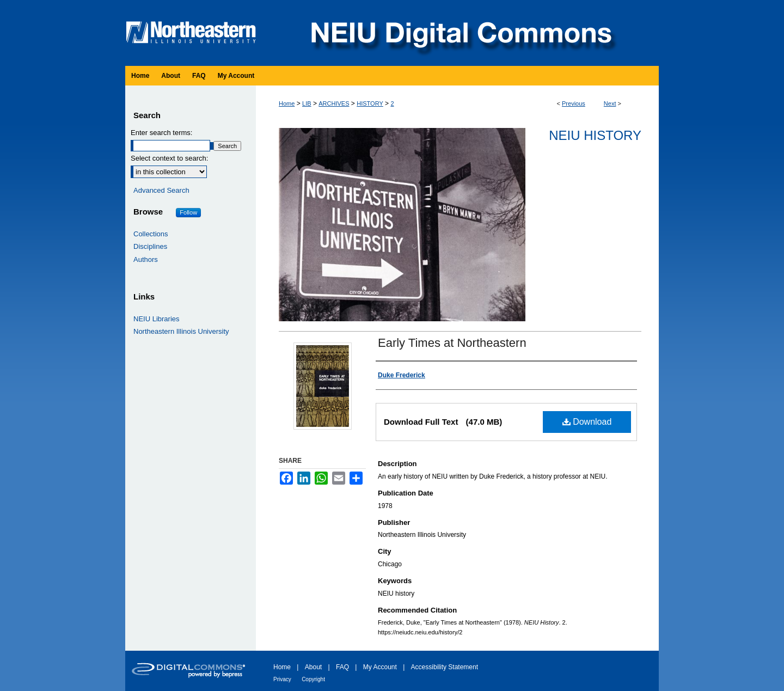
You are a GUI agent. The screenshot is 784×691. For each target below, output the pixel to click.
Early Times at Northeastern (452, 343)
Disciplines (150, 246)
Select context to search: (169, 158)
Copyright (313, 679)
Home (287, 103)
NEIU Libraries (157, 319)
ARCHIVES (334, 103)
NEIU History (595, 135)
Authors (146, 259)
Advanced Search (161, 190)
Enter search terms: (161, 133)
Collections (151, 234)
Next (610, 103)
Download (587, 422)
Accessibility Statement (445, 667)
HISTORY (370, 103)
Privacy (282, 679)
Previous (574, 103)
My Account (380, 667)
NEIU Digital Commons (460, 33)
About (313, 667)
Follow (188, 212)
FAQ (342, 667)
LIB (307, 103)
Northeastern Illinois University (181, 331)
